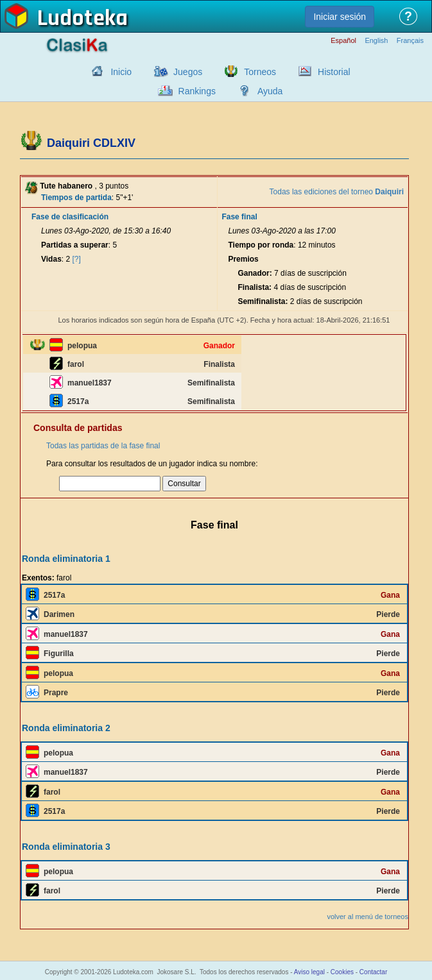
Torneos (260, 72)
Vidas (51, 259)
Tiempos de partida (76, 198)
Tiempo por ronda (261, 245)
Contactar (373, 972)
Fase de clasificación (70, 217)
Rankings (197, 91)
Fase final (239, 217)
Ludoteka (82, 19)
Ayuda (270, 91)
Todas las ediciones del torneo (337, 192)
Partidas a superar (75, 245)
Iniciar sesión (340, 17)
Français (410, 41)
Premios (243, 259)
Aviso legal (309, 972)
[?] (77, 259)
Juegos (188, 72)
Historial (334, 72)
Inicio (121, 72)
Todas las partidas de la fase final (103, 446)
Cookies (342, 972)
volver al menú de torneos (367, 917)
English (376, 41)
